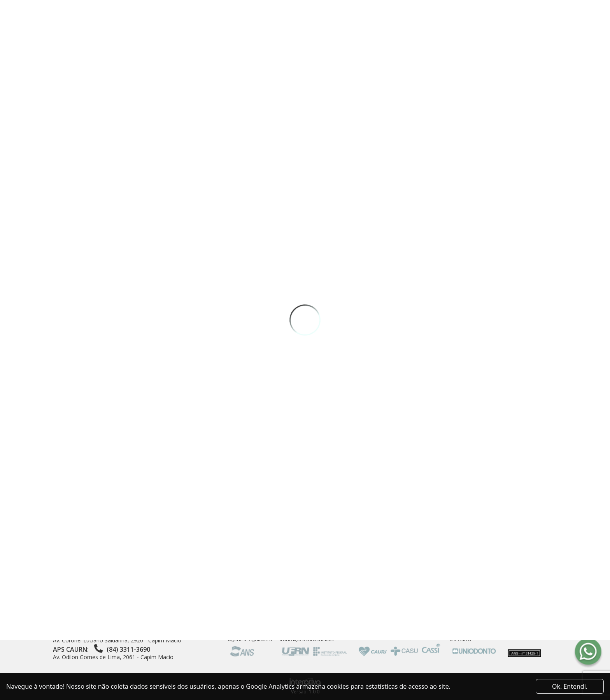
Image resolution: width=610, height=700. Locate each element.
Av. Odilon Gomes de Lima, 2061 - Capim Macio (113, 657)
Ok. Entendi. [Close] (570, 686)
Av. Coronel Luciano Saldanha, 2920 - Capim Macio (117, 640)
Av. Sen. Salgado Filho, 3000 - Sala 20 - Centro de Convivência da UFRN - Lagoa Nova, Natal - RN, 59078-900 (131, 620)
